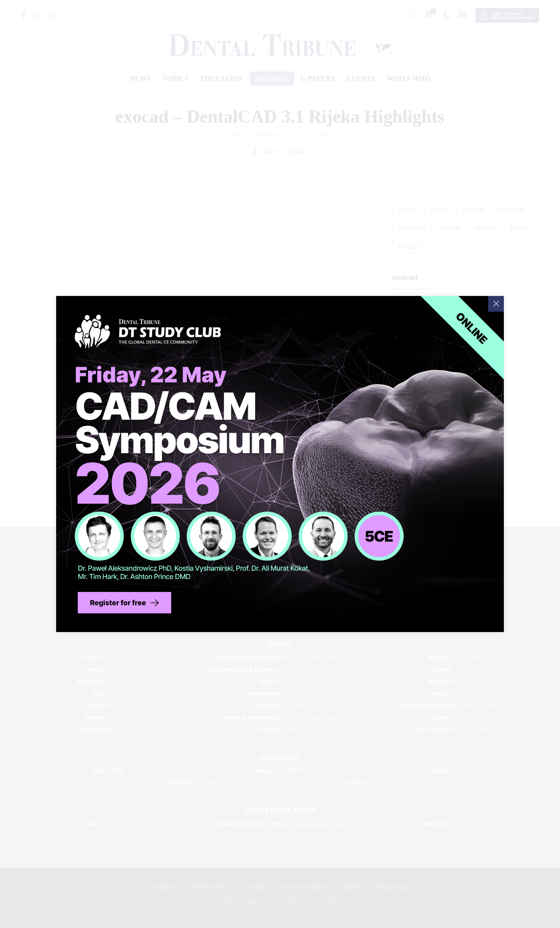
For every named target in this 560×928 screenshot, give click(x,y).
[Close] (496, 304)
